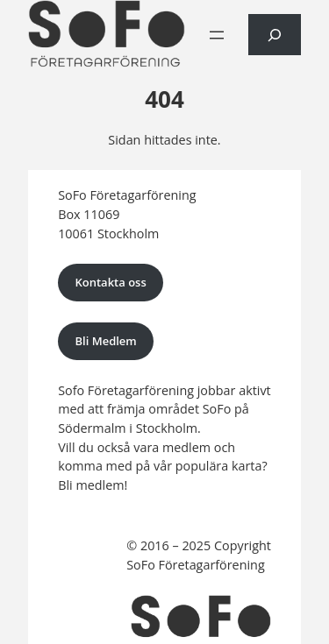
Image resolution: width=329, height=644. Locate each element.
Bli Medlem (105, 341)
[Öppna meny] (217, 35)
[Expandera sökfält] (275, 35)
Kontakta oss (110, 282)
